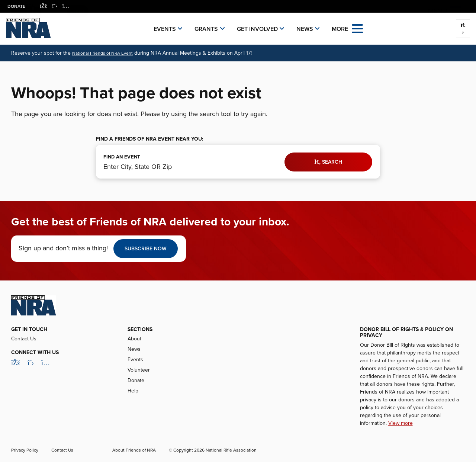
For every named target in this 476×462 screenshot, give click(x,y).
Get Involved (257, 29)
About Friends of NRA (134, 450)
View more (401, 423)
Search (328, 162)
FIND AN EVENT (122, 157)
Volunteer (139, 370)
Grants (206, 29)
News (305, 29)
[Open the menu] (357, 28)
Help (133, 391)
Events (165, 29)
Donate (16, 6)
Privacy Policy (25, 450)
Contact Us (24, 339)
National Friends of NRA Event (102, 53)
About (134, 339)
